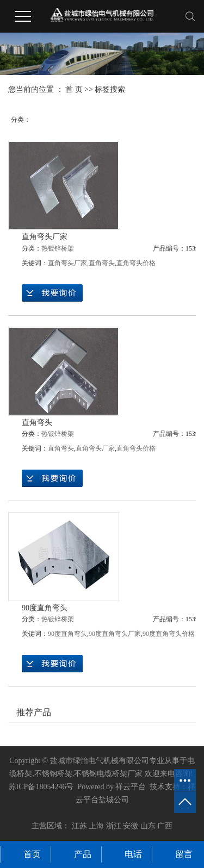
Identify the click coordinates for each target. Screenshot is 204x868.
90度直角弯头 (45, 608)
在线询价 (52, 293)
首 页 (74, 89)
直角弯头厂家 (45, 237)
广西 (165, 826)
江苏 (79, 826)
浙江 (114, 826)
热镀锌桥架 (58, 248)
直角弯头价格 (136, 263)
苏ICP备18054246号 (41, 787)
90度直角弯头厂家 (115, 634)
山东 (148, 826)
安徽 (131, 826)
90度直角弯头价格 (169, 634)
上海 (96, 826)
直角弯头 (102, 263)
